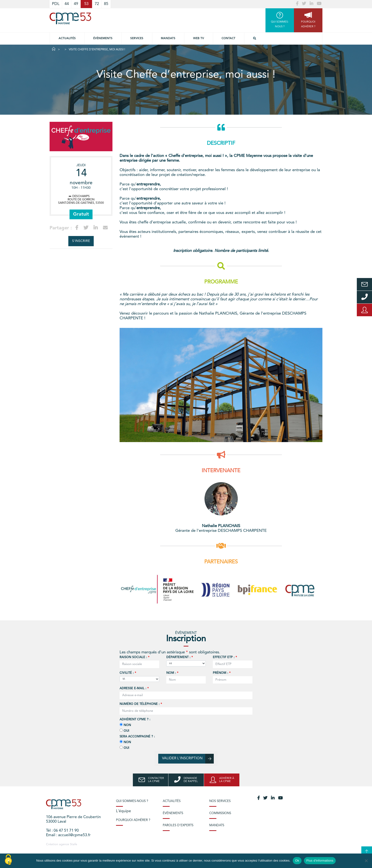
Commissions (220, 813)
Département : (180, 657)
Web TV (199, 38)
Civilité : (128, 673)
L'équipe (123, 811)
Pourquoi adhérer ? (133, 820)
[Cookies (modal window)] (8, 860)
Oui (124, 731)
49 (76, 4)
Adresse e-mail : (134, 688)
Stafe (74, 844)
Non (125, 725)
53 (86, 4)
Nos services (220, 801)
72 (97, 4)
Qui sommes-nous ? (132, 801)
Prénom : (222, 673)
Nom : (172, 673)
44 (67, 4)
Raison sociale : (135, 657)
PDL (56, 4)
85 (106, 4)
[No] (366, 861)
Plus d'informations (320, 861)
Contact (228, 38)
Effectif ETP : (225, 657)
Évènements (103, 38)
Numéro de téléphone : (141, 704)
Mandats (168, 38)
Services (137, 38)
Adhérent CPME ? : (135, 719)
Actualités (67, 38)
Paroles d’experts (178, 825)
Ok (297, 861)
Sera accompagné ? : (137, 737)
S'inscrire (81, 241)
